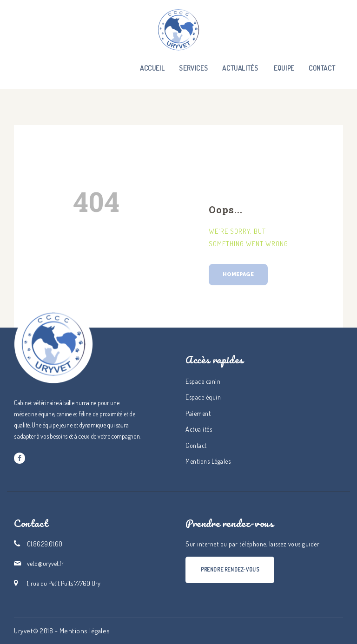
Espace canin (203, 381)
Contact (196, 445)
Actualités (199, 429)
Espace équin (203, 397)
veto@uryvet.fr (45, 563)
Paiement (198, 413)
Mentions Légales (208, 461)
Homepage (238, 274)
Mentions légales (85, 631)
